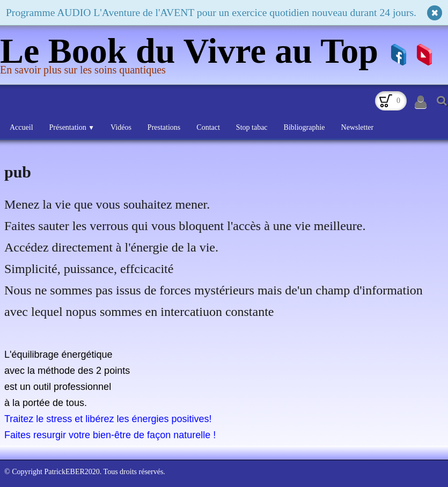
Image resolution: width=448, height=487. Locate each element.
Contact (208, 127)
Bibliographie (304, 127)
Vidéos (121, 127)
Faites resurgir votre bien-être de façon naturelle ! (110, 435)
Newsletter (358, 127)
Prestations (164, 127)
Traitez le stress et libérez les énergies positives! (108, 419)
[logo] (193, 56)
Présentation (72, 127)
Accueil (21, 127)
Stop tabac (252, 127)
